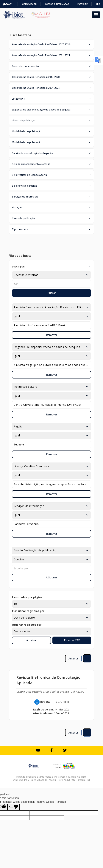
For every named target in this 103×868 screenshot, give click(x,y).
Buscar (52, 293)
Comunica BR (29, 4)
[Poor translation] (14, 807)
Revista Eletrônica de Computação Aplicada (48, 680)
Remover (52, 335)
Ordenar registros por (27, 625)
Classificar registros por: (29, 611)
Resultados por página (27, 597)
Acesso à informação (57, 4)
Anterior (73, 658)
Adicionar (51, 577)
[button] (51, 44)
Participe (83, 4)
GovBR (7, 4)
